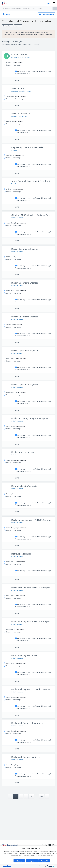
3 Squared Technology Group (21, 91)
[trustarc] (50, 866)
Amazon (14, 150)
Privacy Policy (7, 866)
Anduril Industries (17, 218)
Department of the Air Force (21, 57)
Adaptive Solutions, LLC (19, 116)
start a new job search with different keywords (34, 34)
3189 (41, 796)
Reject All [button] (44, 861)
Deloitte (14, 184)
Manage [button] (19, 861)
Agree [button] (32, 861)
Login (49, 3)
